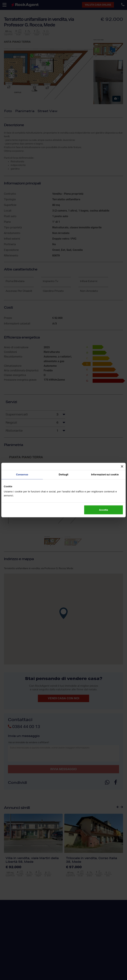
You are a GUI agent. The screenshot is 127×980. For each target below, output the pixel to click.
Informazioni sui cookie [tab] (105, 474)
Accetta (104, 510)
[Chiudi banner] (122, 466)
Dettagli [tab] (63, 474)
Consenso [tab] (22, 474)
